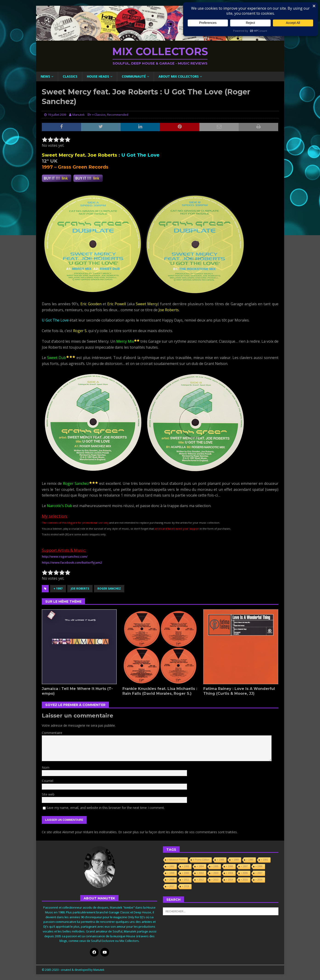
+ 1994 (200, 866)
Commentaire (52, 733)
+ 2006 (244, 873)
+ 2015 (244, 880)
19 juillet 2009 (57, 115)
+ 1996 (230, 866)
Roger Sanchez (109, 589)
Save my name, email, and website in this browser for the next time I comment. (106, 808)
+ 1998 (259, 866)
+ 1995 (215, 866)
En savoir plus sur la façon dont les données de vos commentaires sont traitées (178, 832)
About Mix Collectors (179, 76)
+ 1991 (265, 860)
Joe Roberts (80, 589)
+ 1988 (220, 860)
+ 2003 (215, 873)
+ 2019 (185, 886)
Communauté (134, 76)
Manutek (79, 115)
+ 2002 (200, 873)
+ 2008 (171, 880)
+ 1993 (185, 866)
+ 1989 (235, 860)
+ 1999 (171, 873)
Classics (70, 76)
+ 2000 (185, 873)
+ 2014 (230, 880)
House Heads (98, 76)
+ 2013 (215, 880)
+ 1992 (171, 866)
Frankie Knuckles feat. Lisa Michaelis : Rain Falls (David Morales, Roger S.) (160, 691)
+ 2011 (185, 880)
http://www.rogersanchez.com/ (65, 556)
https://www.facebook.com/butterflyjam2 (72, 562)
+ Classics (99, 115)
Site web (48, 794)
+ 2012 (200, 880)
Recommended (118, 115)
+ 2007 (259, 873)
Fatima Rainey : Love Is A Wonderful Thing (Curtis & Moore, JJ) (239, 691)
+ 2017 (171, 886)
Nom (46, 767)
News (45, 76)
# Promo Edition (201, 860)
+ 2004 (230, 873)
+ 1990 (250, 860)
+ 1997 (58, 589)
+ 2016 (259, 880)
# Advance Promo (176, 860)
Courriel (48, 781)
